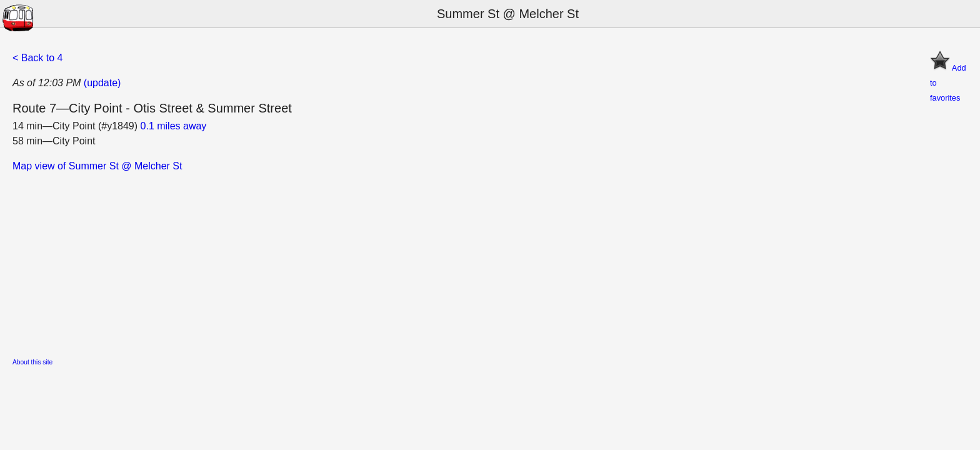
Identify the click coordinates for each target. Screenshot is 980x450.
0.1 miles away (174, 126)
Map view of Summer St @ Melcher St (97, 166)
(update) (102, 83)
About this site (32, 362)
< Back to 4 (38, 58)
